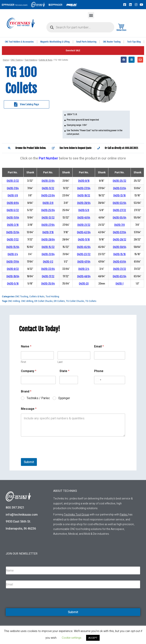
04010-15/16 (119, 254)
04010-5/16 (13, 283)
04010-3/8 (48, 203)
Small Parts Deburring (87, 42)
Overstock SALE (73, 51)
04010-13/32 (48, 217)
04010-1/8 (13, 195)
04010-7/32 (13, 239)
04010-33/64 (48, 269)
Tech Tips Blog (134, 42)
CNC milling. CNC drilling (21, 301)
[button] (91, 15)
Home (6, 60)
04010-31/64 (48, 254)
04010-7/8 (119, 225)
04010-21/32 (84, 225)
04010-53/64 (119, 203)
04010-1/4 (13, 254)
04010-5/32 (13, 210)
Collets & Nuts (46, 60)
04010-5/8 (84, 210)
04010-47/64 (84, 262)
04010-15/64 (13, 247)
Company (29, 371)
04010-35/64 (48, 283)
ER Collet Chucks (44, 301)
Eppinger (64, 398)
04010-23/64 (48, 195)
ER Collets (59, 301)
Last (60, 362)
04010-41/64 (84, 217)
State (64, 371)
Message (29, 409)
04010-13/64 (13, 232)
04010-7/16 (48, 232)
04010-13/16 (119, 195)
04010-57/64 (119, 232)
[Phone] (110, 380)
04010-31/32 (120, 269)
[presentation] (50, 456)
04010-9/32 (13, 269)
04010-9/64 (13, 203)
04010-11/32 (48, 188)
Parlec (124, 515)
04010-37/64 (84, 188)
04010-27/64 (48, 225)
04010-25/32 (119, 181)
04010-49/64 (84, 276)
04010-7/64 (13, 188)
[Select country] (98, 380)
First (23, 362)
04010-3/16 (13, 225)
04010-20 (84, 283)
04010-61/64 (120, 262)
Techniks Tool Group (77, 515)
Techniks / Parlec (38, 398)
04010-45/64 (84, 247)
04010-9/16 (84, 181)
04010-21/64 (48, 181)
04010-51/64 (120, 188)
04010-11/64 (13, 217)
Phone (99, 371)
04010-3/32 (13, 181)
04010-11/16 (84, 239)
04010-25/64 (48, 210)
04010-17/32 (48, 276)
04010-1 (119, 283)
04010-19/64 (13, 276)
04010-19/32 (84, 195)
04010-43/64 (84, 232)
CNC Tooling (17, 60)
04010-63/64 (119, 276)
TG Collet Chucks (75, 301)
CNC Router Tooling (112, 42)
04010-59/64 (120, 247)
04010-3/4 (84, 269)
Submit (29, 462)
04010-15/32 (48, 247)
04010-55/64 (119, 217)
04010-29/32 (120, 239)
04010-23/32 (84, 254)
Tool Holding (31, 60)
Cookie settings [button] (72, 638)
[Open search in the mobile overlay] (80, 27)
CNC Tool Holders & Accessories (20, 42)
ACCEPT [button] (93, 638)
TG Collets (91, 301)
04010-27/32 (119, 210)
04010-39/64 (84, 203)
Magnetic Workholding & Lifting (55, 42)
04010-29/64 (48, 239)
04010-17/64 (13, 262)
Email (99, 347)
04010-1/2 (48, 262)
